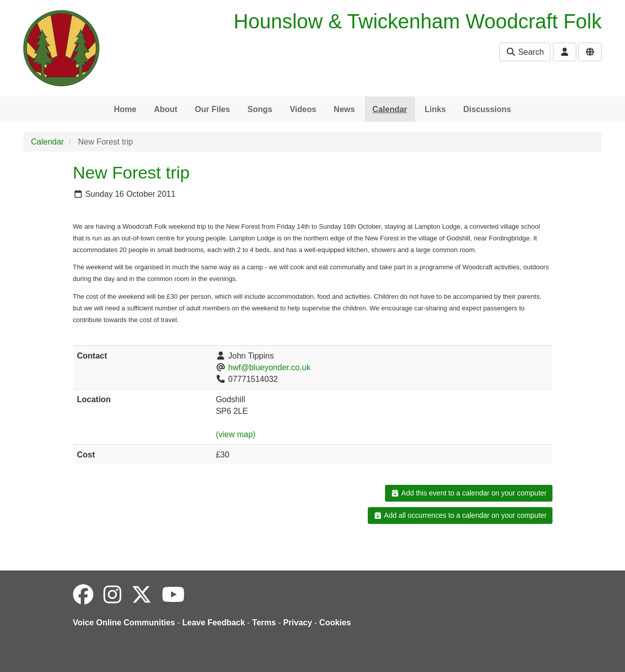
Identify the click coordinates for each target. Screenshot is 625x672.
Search (525, 52)
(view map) (235, 434)
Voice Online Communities (124, 623)
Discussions (487, 109)
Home (125, 109)
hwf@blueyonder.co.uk (269, 367)
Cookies (335, 623)
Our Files (212, 109)
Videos (303, 109)
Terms (264, 623)
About (165, 109)
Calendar (390, 109)
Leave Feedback (214, 623)
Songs (260, 109)
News (344, 109)
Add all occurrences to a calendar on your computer (460, 515)
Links (435, 109)
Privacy (298, 623)
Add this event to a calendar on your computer (468, 493)
